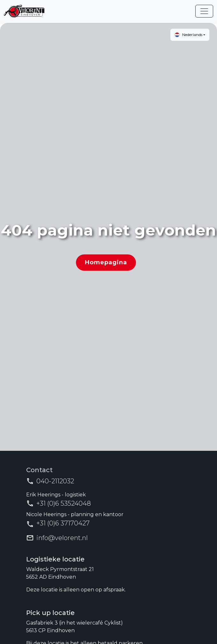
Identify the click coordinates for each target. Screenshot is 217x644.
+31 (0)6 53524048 (64, 503)
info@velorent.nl (62, 538)
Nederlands (188, 35)
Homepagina (106, 262)
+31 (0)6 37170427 (63, 523)
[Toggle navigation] (204, 11)
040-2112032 (55, 481)
